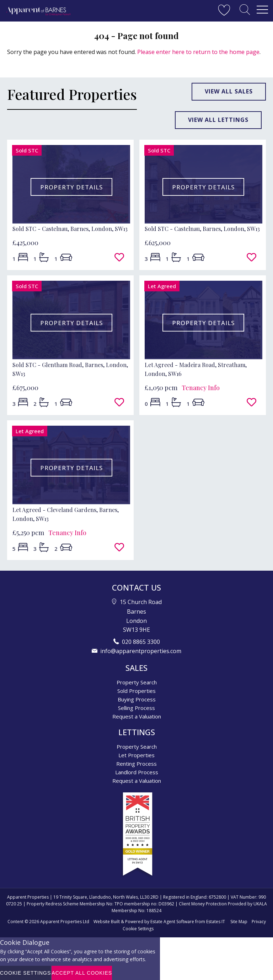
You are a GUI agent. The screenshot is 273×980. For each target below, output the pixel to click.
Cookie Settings (138, 929)
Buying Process (137, 699)
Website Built (107, 922)
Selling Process (136, 708)
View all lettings (218, 120)
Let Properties (136, 755)
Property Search (137, 682)
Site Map (239, 922)
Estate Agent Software (172, 922)
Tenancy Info (201, 388)
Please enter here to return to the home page (198, 52)
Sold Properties (136, 691)
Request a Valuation (137, 716)
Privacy (259, 922)
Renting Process (136, 764)
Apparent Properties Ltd (65, 922)
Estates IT (216, 922)
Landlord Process (137, 772)
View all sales (229, 91)
